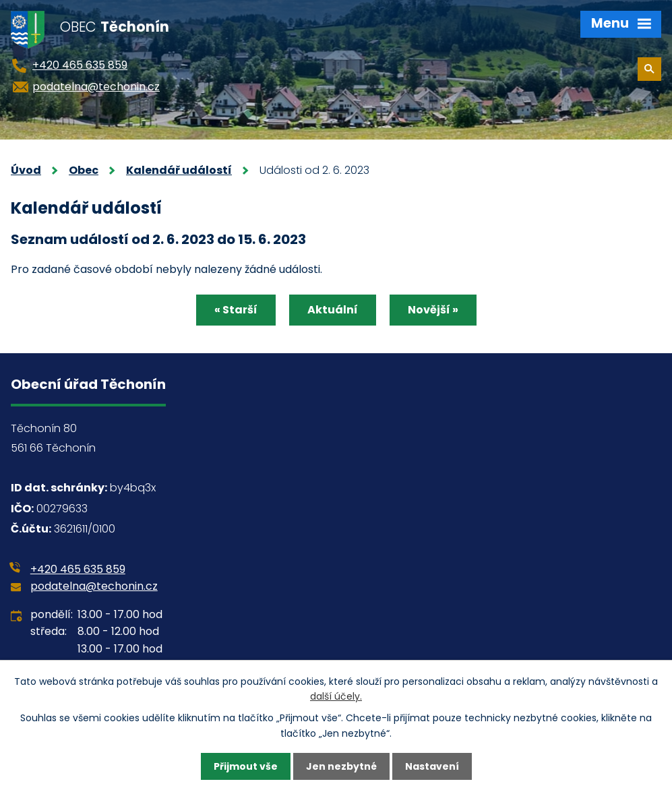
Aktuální (333, 310)
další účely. (336, 696)
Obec (84, 170)
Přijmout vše (246, 766)
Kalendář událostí (179, 170)
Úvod (26, 170)
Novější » (433, 310)
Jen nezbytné (341, 766)
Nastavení (432, 766)
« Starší (236, 310)
